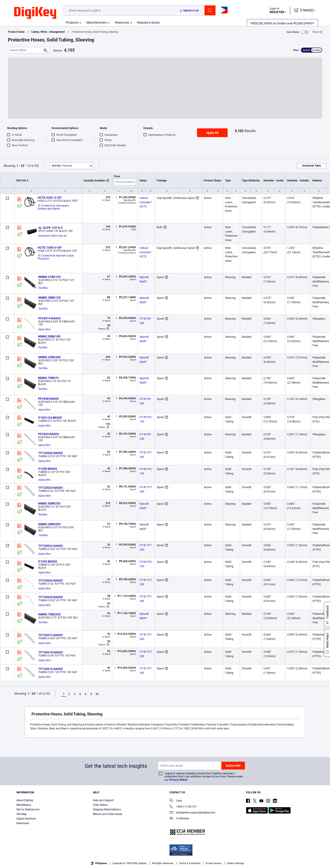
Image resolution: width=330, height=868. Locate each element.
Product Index (16, 32)
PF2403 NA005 (48, 434)
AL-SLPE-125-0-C (51, 228)
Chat (176, 801)
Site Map (22, 814)
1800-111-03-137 (183, 807)
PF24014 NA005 (49, 318)
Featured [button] (62, 166)
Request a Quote (148, 22)
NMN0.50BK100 (49, 336)
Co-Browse (179, 819)
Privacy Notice (178, 780)
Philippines (99, 863)
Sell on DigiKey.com (28, 809)
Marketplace (24, 805)
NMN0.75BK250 (49, 614)
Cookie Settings (235, 863)
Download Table (312, 166)
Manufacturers (97, 22)
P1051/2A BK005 (50, 418)
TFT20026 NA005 (51, 453)
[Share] (317, 32)
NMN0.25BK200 (49, 357)
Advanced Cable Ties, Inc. (53, 236)
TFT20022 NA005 (51, 546)
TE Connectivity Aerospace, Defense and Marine (54, 207)
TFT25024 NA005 (51, 580)
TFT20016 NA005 (51, 669)
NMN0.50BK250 (49, 503)
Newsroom (23, 823)
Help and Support (103, 800)
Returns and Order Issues (108, 814)
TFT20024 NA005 (51, 488)
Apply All (212, 133)
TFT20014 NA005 (51, 635)
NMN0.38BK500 (49, 524)
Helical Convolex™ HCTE (146, 202)
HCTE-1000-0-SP (50, 248)
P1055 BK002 (48, 561)
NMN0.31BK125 (49, 277)
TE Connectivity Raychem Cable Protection (56, 257)
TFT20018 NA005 (51, 652)
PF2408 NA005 (48, 399)
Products (72, 22)
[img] (35, 13)
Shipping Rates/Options (107, 809)
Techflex (43, 288)
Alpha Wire (44, 329)
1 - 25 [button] (20, 166)
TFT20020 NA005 (51, 597)
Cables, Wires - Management (48, 32)
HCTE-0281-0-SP (50, 198)
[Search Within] (25, 50)
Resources (122, 22)
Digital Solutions (26, 819)
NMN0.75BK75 (48, 378)
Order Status (100, 805)
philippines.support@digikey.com (192, 813)
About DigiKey (25, 800)
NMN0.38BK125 (49, 298)
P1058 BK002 (48, 469)
